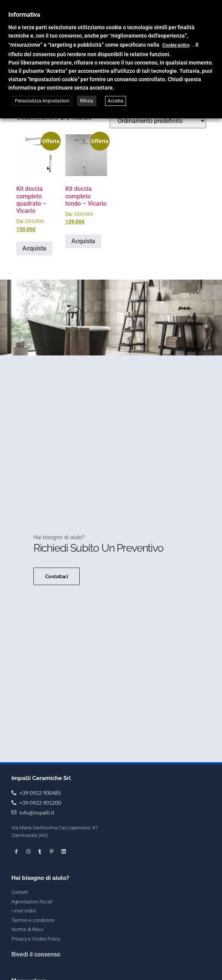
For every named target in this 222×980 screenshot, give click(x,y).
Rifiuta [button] (87, 101)
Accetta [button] (116, 101)
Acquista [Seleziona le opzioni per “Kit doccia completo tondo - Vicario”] (83, 241)
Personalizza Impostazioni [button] (42, 101)
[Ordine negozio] (158, 121)
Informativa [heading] (24, 15)
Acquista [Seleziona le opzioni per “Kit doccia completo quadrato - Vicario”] (34, 248)
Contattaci (57, 593)
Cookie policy (176, 45)
